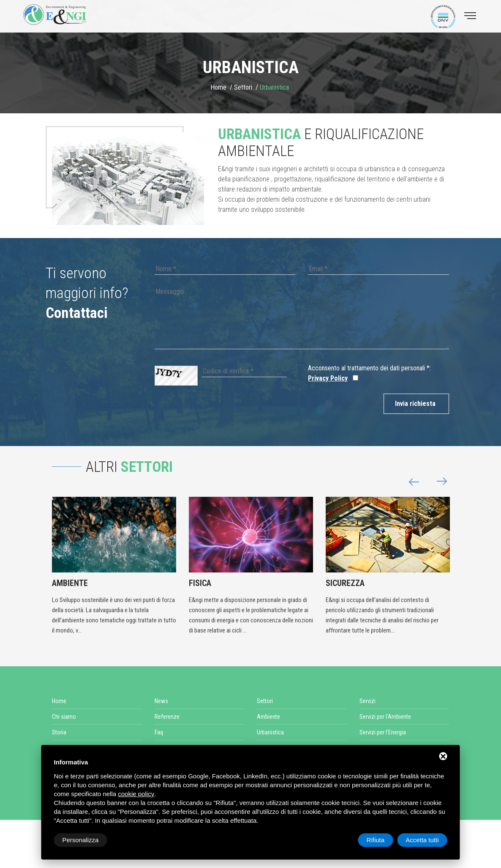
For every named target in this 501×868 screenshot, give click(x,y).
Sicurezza (345, 583)
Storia (59, 732)
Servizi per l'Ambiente (385, 717)
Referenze (167, 717)
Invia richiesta (415, 404)
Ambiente (70, 583)
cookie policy (136, 794)
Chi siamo (64, 717)
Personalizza (81, 840)
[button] (438, 482)
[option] (128, 179)
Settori (243, 87)
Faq (159, 732)
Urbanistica (270, 732)
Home (218, 87)
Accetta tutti (422, 840)
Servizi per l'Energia (383, 732)
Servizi (368, 701)
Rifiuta (376, 840)
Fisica (200, 583)
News (161, 701)
